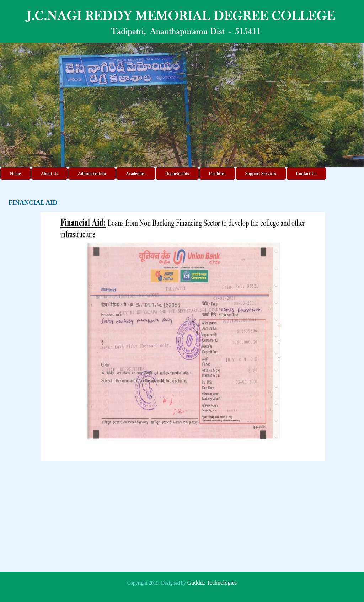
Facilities (217, 174)
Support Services (261, 174)
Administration (92, 174)
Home (15, 174)
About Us (49, 174)
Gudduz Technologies (212, 583)
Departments (177, 174)
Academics (136, 174)
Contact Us (306, 174)
